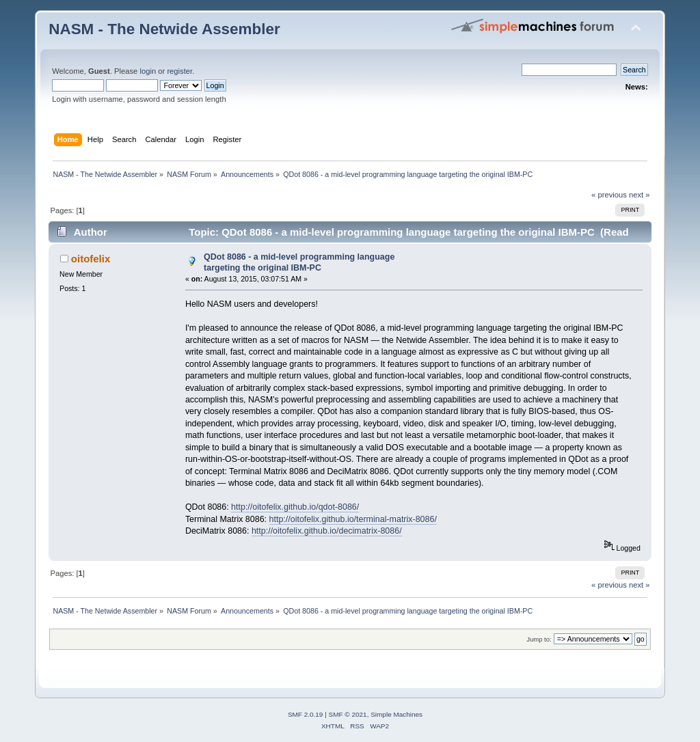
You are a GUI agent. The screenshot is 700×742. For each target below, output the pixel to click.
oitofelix (91, 259)
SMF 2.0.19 (306, 714)
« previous (609, 195)
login (148, 71)
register (179, 71)
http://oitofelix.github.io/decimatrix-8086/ (327, 531)
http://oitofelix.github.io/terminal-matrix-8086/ (353, 519)
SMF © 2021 (348, 714)
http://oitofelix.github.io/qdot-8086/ (295, 507)
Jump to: (539, 639)
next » (640, 195)
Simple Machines (396, 714)
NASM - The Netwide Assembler (164, 29)
